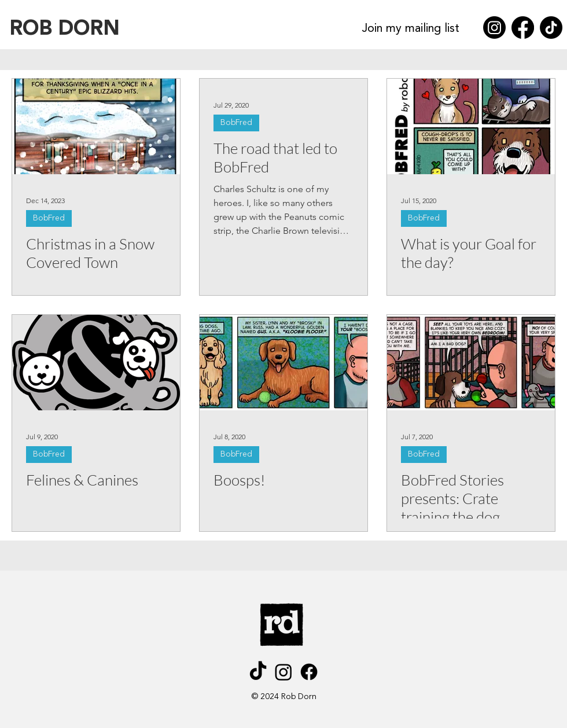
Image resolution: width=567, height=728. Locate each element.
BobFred (49, 218)
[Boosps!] (283, 363)
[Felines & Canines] (96, 363)
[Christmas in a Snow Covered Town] (96, 126)
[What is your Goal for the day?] (471, 126)
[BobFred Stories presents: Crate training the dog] (471, 363)
